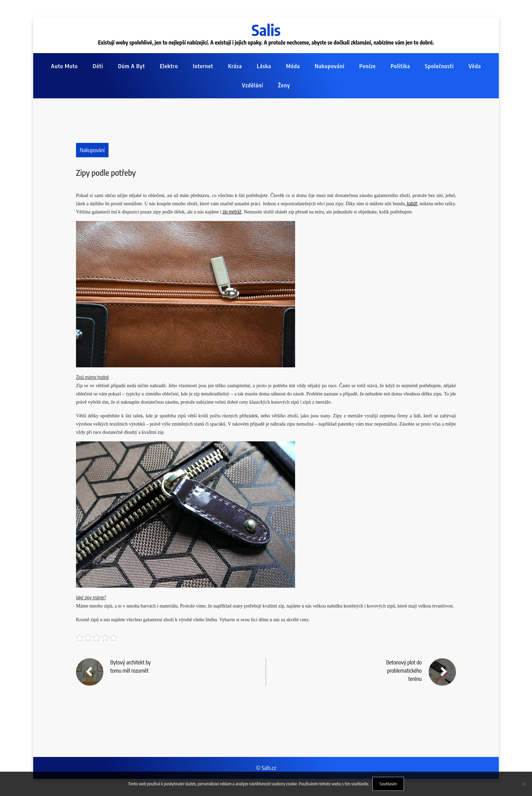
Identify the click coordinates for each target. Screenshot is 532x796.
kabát (412, 203)
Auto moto (64, 66)
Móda (293, 66)
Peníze (368, 66)
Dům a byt (132, 66)
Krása (235, 66)
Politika (400, 66)
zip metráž (232, 212)
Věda (475, 66)
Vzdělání (253, 85)
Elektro (169, 66)
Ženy (284, 85)
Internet (203, 66)
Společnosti (439, 66)
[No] (523, 784)
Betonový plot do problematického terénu (404, 671)
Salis (266, 30)
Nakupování (330, 66)
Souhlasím (388, 784)
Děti (98, 66)
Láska (264, 66)
